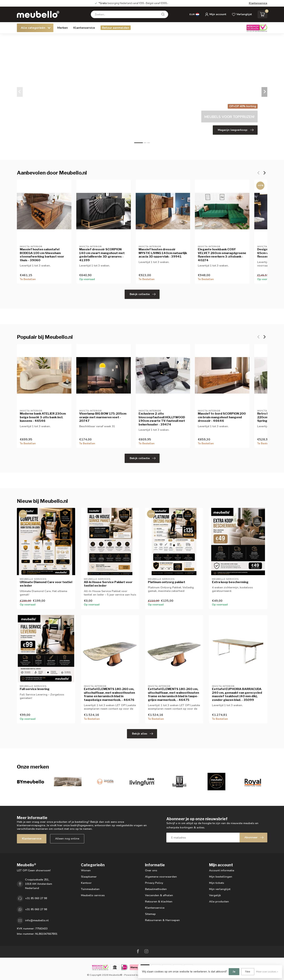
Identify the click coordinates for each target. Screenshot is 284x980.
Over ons (151, 870)
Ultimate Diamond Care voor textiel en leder (46, 584)
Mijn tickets (217, 883)
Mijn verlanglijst (220, 889)
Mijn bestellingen (221, 877)
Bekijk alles (142, 734)
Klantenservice (258, 3)
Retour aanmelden (116, 28)
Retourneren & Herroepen (162, 920)
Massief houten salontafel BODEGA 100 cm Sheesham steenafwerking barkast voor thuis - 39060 (42, 255)
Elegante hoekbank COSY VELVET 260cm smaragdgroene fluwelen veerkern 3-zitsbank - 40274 (222, 255)
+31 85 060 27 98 (36, 898)
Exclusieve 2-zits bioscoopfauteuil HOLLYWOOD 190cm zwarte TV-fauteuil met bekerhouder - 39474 (162, 419)
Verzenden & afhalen (159, 895)
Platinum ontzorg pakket (167, 582)
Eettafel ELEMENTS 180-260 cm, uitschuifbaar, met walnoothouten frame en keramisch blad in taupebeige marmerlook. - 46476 (109, 694)
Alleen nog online (67, 839)
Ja (234, 972)
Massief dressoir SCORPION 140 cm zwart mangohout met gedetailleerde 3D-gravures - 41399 (102, 255)
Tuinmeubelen (90, 889)
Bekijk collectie (143, 294)
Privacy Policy (154, 883)
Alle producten (219, 902)
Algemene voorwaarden (161, 877)
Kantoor (86, 883)
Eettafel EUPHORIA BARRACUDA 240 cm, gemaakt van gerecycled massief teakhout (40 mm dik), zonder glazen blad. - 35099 (237, 694)
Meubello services (93, 895)
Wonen (86, 870)
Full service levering (35, 689)
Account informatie (222, 870)
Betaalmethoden (156, 889)
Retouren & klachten (159, 902)
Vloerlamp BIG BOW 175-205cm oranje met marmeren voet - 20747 (103, 417)
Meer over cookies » (267, 972)
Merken (63, 28)
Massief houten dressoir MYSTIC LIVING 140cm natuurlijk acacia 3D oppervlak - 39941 (163, 253)
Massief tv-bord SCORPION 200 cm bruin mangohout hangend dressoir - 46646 (222, 417)
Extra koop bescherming (230, 582)
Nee (248, 972)
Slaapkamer (89, 877)
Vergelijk (215, 895)
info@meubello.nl (37, 920)
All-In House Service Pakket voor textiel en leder (108, 584)
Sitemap (150, 914)
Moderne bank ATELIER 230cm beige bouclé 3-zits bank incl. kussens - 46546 (43, 417)
